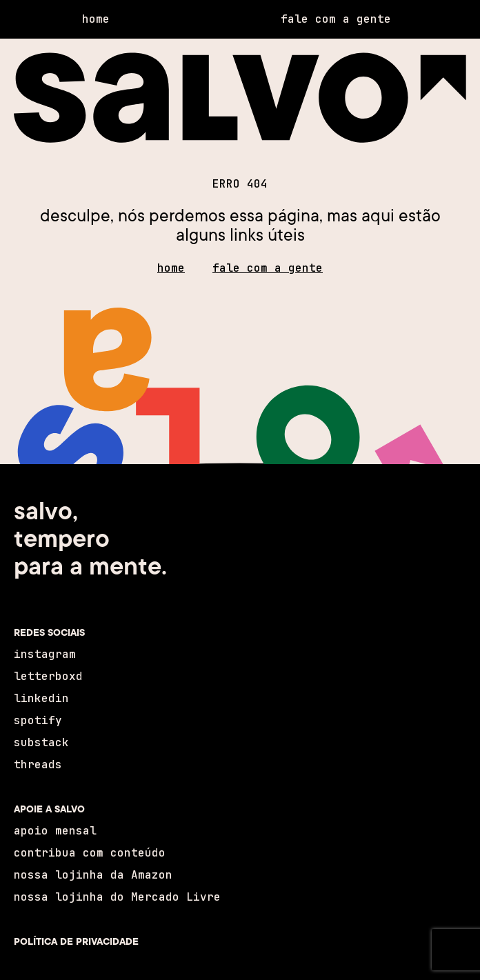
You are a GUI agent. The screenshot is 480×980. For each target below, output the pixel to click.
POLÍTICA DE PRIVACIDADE (76, 941)
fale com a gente (268, 268)
